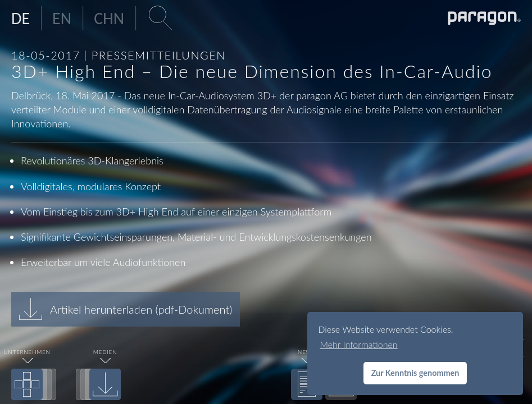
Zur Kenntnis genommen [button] (415, 373)
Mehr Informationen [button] (358, 344)
